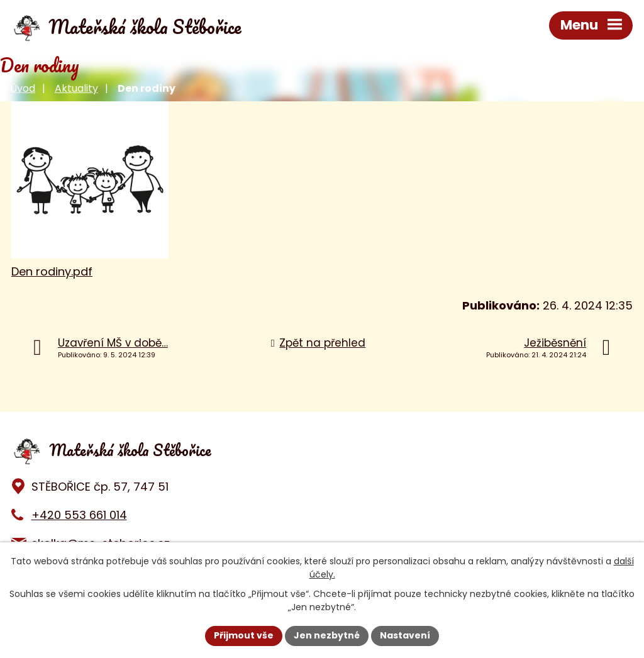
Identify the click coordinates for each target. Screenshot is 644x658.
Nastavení (405, 635)
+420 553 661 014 (79, 515)
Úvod (23, 88)
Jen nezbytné (327, 635)
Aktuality (76, 88)
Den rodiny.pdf (52, 271)
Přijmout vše (244, 635)
